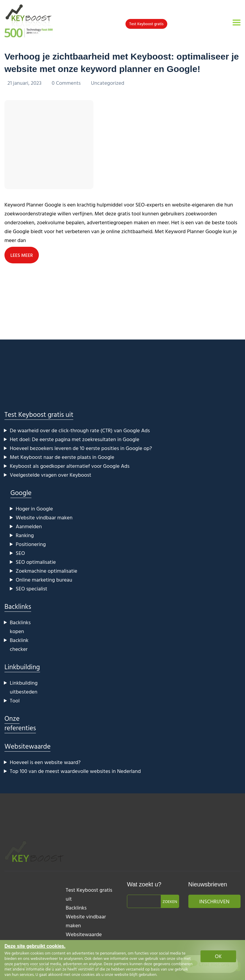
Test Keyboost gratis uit (39, 414)
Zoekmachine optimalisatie (47, 571)
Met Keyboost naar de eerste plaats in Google (62, 457)
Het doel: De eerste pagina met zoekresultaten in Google (75, 439)
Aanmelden (29, 526)
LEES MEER (22, 255)
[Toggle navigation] (237, 23)
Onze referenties (20, 723)
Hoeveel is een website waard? (45, 762)
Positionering (31, 544)
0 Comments (67, 83)
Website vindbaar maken (44, 517)
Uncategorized (108, 83)
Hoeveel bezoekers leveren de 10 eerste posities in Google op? (81, 448)
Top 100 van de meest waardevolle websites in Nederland (75, 771)
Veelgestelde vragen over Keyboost (51, 475)
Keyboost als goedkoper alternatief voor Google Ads (70, 466)
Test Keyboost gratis (146, 24)
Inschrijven (214, 901)
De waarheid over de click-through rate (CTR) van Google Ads (80, 430)
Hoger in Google (34, 509)
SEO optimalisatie (36, 562)
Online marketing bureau (44, 580)
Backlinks (18, 606)
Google (21, 493)
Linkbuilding (22, 667)
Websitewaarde (27, 746)
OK (218, 956)
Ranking (25, 535)
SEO (20, 553)
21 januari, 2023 (25, 83)
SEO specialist (31, 589)
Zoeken (170, 901)
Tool (15, 700)
